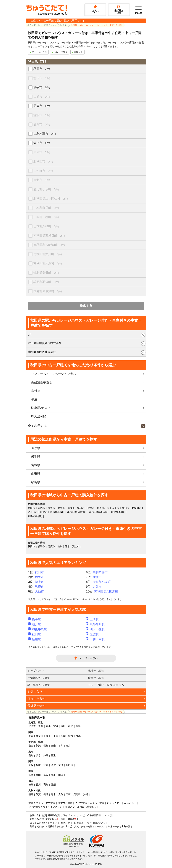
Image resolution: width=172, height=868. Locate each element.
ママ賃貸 (50, 803)
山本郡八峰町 (47, 226)
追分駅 (35, 624)
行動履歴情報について (98, 815)
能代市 (42, 78)
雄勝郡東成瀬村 (48, 291)
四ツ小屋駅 (95, 629)
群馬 (78, 736)
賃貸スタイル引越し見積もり (81, 807)
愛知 (31, 755)
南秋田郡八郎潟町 (50, 245)
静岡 (46, 755)
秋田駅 (35, 634)
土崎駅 (92, 619)
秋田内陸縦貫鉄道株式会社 (45, 343)
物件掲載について (96, 823)
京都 (46, 765)
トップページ (36, 671)
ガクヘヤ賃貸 (97, 803)
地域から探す (96, 671)
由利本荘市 (45, 134)
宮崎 (68, 794)
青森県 (36, 448)
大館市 (42, 97)
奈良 (61, 765)
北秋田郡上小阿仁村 (51, 199)
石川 (61, 746)
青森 (41, 726)
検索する (86, 306)
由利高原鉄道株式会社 (42, 352)
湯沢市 (42, 115)
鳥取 (46, 775)
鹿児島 (77, 794)
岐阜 (38, 755)
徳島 (31, 785)
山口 (61, 775)
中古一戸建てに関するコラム (106, 685)
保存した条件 (36, 699)
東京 (31, 736)
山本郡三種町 (47, 217)
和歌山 (69, 765)
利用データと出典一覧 (119, 826)
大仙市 (42, 152)
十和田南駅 (95, 639)
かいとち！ (130, 803)
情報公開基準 (68, 819)
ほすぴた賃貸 (65, 803)
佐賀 (38, 794)
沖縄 (86, 794)
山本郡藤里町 (47, 208)
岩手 (48, 726)
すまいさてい (55, 807)
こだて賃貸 (81, 803)
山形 (71, 726)
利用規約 (52, 815)
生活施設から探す (39, 678)
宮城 (56, 726)
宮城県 (36, 465)
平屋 (34, 399)
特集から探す (96, 678)
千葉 (56, 736)
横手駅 (35, 619)
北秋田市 (44, 161)
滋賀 (53, 765)
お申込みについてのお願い (43, 819)
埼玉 (48, 736)
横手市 (42, 87)
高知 (46, 785)
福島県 (36, 482)
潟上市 (42, 143)
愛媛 (53, 785)
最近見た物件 (36, 706)
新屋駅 (35, 639)
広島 (31, 775)
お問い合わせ (37, 815)
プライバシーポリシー (72, 815)
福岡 (31, 794)
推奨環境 (79, 823)
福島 (78, 726)
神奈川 (39, 736)
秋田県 (63, 25)
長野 (46, 746)
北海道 (32, 726)
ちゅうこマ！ (114, 803)
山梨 (31, 746)
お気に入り (35, 692)
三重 (53, 755)
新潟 (38, 746)
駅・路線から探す (39, 685)
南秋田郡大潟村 (48, 263)
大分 (61, 794)
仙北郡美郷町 (47, 273)
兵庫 (38, 765)
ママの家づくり (37, 807)
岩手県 (36, 457)
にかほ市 (44, 171)
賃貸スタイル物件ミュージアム (90, 826)
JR (30, 335)
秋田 (63, 726)
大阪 (31, 765)
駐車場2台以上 (41, 408)
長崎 (46, 794)
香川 (38, 785)
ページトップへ (88, 658)
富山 (53, 746)
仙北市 (42, 180)
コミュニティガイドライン (43, 823)
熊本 (53, 794)
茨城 (63, 736)
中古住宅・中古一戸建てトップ (42, 25)
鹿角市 (42, 124)
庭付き (36, 391)
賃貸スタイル (36, 803)
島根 (53, 775)
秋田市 (42, 69)
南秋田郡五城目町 (50, 236)
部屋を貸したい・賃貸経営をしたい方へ (50, 826)
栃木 (71, 736)
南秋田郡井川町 (48, 254)
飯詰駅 (92, 634)
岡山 (38, 775)
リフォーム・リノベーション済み (53, 374)
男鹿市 (42, 106)
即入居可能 (39, 416)
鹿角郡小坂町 (47, 189)
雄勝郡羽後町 (47, 282)
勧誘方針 (65, 823)
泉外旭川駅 (95, 624)
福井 (68, 746)
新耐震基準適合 (42, 382)
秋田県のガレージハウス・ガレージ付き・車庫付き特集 (96, 25)
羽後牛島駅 (38, 629)
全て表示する (37, 426)
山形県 (36, 474)
